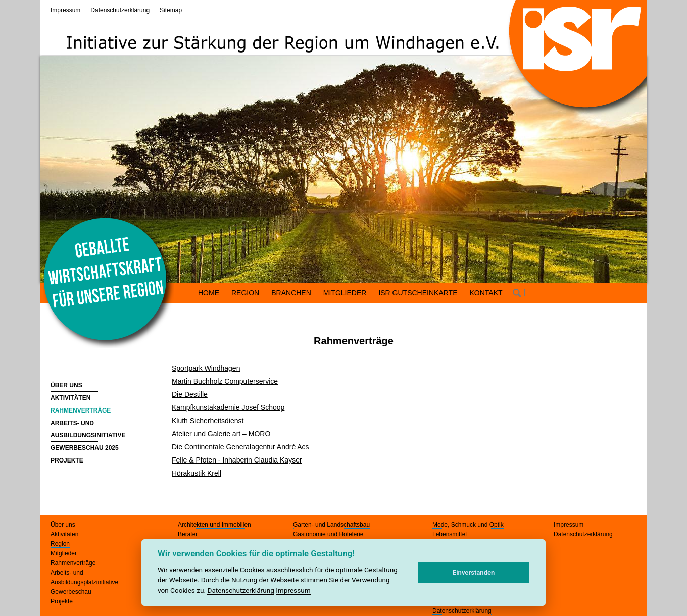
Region (60, 544)
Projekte (62, 601)
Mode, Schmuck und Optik (468, 525)
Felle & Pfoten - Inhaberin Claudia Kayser (237, 460)
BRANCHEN (291, 293)
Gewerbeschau (71, 592)
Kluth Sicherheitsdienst (208, 421)
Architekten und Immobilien (214, 525)
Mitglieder (64, 553)
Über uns (63, 525)
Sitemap (171, 10)
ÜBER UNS (66, 385)
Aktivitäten (64, 534)
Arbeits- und (67, 573)
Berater (188, 534)
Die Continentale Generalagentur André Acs (240, 447)
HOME (209, 293)
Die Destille (190, 394)
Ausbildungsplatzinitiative (84, 582)
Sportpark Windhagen (206, 368)
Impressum (65, 10)
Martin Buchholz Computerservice (225, 381)
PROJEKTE (67, 460)
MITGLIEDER (345, 293)
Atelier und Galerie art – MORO (221, 434)
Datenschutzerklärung (120, 10)
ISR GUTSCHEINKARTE (418, 293)
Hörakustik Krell (197, 473)
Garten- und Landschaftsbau (331, 525)
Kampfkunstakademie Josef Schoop (228, 407)
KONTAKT (486, 293)
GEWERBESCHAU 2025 (85, 448)
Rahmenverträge (73, 563)
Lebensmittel (450, 534)
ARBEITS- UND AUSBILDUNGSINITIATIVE (88, 429)
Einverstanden (474, 572)
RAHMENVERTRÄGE (81, 410)
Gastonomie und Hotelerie (328, 534)
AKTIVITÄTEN (70, 398)
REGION (245, 293)
